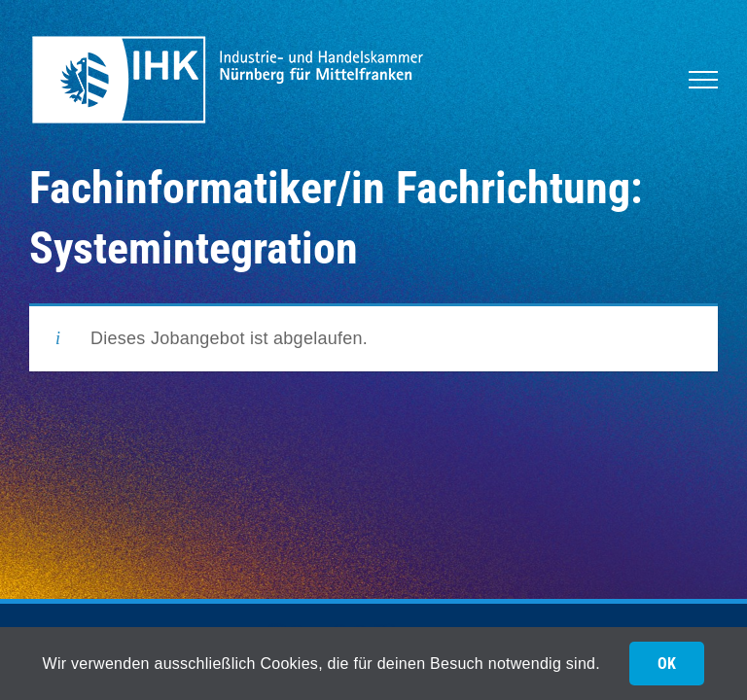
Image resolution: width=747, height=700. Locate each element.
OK (667, 664)
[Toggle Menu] (703, 80)
